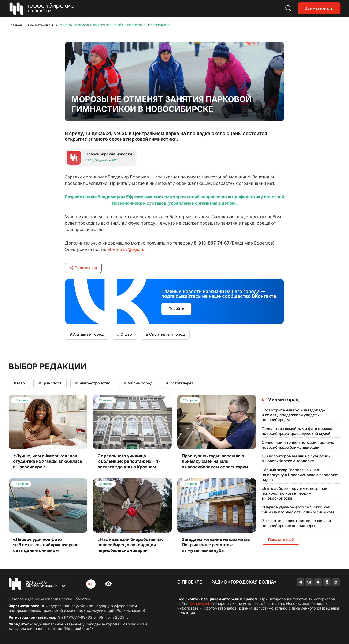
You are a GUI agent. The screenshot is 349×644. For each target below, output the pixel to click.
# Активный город (87, 334)
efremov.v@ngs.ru (126, 249)
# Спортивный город (165, 334)
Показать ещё (281, 539)
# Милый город (138, 383)
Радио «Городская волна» (244, 582)
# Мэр (19, 383)
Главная (15, 25)
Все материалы (319, 8)
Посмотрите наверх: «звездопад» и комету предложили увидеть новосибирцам (293, 415)
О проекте (190, 582)
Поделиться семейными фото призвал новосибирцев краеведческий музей (297, 431)
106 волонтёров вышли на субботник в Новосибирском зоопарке (296, 458)
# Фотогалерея (180, 383)
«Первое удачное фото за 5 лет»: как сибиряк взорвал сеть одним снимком (298, 510)
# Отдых (125, 334)
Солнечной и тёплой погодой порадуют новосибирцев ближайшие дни (299, 445)
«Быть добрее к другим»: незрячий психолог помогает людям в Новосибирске (295, 493)
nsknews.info (200, 603)
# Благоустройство (93, 383)
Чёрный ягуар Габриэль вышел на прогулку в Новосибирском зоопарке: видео (300, 475)
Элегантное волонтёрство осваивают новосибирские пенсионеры (297, 523)
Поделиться (83, 268)
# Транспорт (50, 383)
